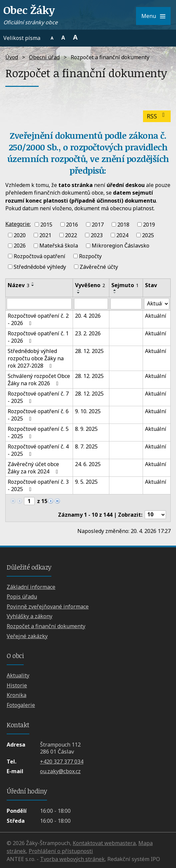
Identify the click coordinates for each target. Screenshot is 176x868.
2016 (72, 225)
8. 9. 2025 (86, 429)
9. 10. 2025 (88, 411)
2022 (71, 235)
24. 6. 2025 (88, 464)
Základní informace (31, 587)
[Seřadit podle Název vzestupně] (33, 283)
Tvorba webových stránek (72, 859)
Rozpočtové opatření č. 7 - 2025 (38, 397)
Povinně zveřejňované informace (48, 607)
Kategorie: (18, 224)
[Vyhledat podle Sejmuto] (126, 304)
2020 (20, 235)
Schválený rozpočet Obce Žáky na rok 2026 (39, 380)
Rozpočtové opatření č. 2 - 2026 (38, 319)
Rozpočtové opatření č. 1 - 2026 (38, 337)
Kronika (16, 695)
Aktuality (18, 675)
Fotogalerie (21, 705)
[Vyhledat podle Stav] (157, 304)
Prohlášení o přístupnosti (61, 851)
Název (18, 285)
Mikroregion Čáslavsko (120, 246)
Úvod (12, 57)
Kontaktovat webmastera (104, 843)
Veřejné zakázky (27, 636)
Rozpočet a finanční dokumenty (46, 626)
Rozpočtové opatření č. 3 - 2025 (38, 485)
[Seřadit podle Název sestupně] (33, 285)
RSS (157, 116)
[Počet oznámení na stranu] (155, 515)
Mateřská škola (59, 246)
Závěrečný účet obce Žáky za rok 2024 (34, 468)
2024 (122, 235)
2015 (46, 225)
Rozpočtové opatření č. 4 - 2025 (38, 450)
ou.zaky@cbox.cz (60, 771)
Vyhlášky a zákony (29, 616)
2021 (45, 235)
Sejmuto (125, 285)
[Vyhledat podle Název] (39, 304)
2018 (123, 225)
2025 (148, 235)
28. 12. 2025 (89, 351)
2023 (97, 235)
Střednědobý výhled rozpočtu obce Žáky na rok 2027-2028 (36, 358)
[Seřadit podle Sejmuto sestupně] (115, 293)
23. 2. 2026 (88, 333)
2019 (149, 225)
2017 (98, 225)
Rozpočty (90, 256)
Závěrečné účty (99, 267)
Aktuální (156, 316)
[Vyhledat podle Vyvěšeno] (91, 304)
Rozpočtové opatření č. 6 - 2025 (38, 415)
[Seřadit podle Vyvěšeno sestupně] (79, 293)
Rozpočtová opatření (39, 256)
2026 (20, 246)
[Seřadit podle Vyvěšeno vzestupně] (79, 290)
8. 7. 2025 (86, 446)
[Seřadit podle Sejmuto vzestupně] (115, 290)
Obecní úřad (44, 57)
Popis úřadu (22, 597)
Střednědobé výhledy (40, 267)
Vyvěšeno (90, 285)
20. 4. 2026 (88, 316)
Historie (17, 685)
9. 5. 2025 (86, 482)
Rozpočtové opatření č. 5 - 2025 (38, 433)
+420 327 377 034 (62, 762)
